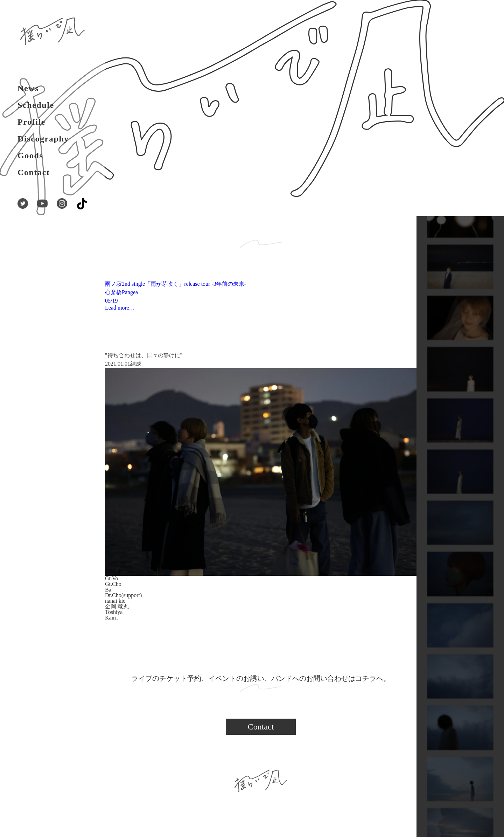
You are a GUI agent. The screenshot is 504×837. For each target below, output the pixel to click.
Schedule (36, 105)
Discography (43, 139)
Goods (30, 155)
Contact (34, 172)
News (28, 88)
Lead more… (120, 308)
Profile (31, 122)
